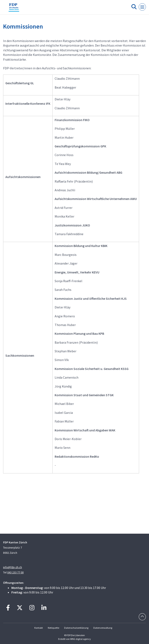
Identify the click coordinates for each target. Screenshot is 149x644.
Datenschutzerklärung (76, 628)
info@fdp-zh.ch (13, 567)
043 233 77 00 (15, 572)
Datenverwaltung (103, 628)
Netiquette (53, 628)
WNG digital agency (81, 639)
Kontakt (39, 628)
